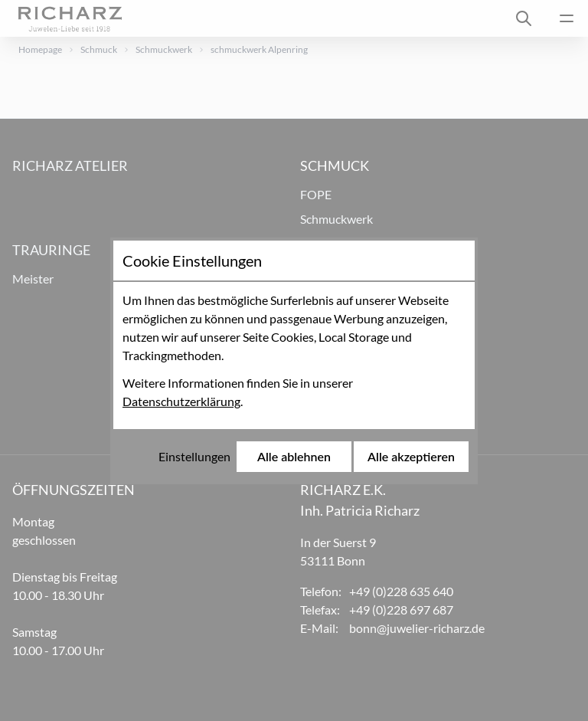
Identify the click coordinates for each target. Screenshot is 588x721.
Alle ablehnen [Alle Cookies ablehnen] (294, 456)
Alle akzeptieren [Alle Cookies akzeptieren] (411, 456)
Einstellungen (194, 456)
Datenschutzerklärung (181, 401)
